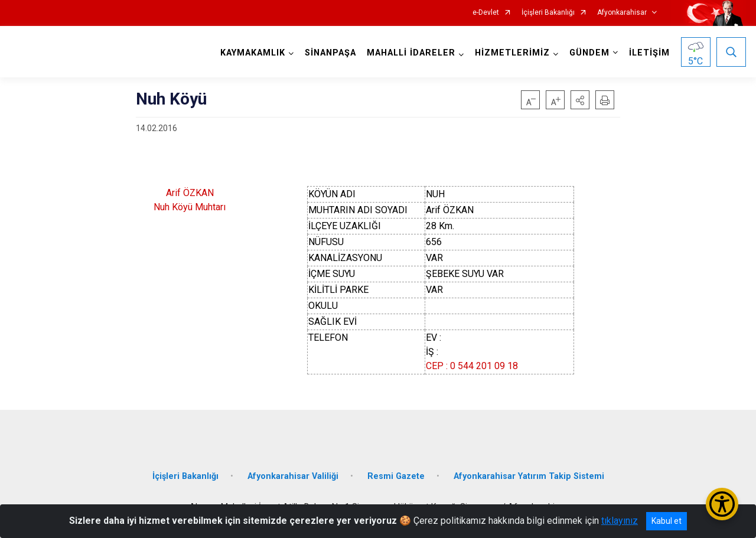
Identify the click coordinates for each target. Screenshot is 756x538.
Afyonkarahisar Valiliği (293, 476)
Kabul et (667, 521)
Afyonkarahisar (622, 13)
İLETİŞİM (649, 53)
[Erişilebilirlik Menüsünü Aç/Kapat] (722, 504)
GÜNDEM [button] (589, 53)
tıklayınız (620, 521)
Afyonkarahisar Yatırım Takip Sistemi (529, 476)
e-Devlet (486, 13)
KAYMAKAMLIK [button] (253, 53)
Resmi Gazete (396, 476)
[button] (580, 100)
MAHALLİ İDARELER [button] (411, 53)
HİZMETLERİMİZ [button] (512, 53)
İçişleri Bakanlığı (548, 13)
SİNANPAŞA (330, 53)
